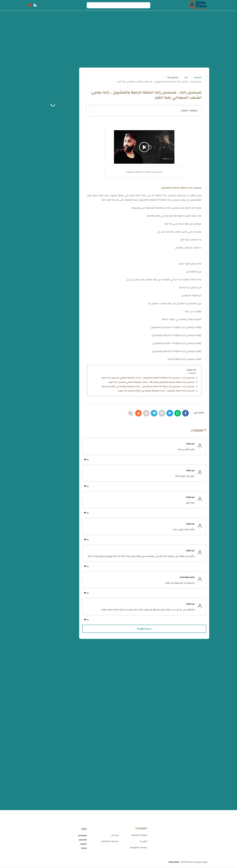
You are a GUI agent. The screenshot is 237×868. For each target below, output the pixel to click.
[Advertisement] (118, 40)
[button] (35, 5)
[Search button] (91, 5)
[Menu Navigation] (30, 5)
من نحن (115, 836)
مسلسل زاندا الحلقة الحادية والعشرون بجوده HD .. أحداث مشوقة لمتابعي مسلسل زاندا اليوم (151, 382)
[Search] (118, 5)
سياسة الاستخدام (110, 842)
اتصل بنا (144, 842)
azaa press (174, 863)
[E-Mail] (159, 415)
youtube (83, 841)
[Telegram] (150, 415)
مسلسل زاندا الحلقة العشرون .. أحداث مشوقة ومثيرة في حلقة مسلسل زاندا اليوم (156, 391)
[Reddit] (133, 415)
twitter (84, 845)
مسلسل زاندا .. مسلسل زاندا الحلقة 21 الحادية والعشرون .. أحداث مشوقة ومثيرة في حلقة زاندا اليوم (148, 386)
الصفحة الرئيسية (139, 836)
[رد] (87, 461)
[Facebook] (185, 415)
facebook (82, 836)
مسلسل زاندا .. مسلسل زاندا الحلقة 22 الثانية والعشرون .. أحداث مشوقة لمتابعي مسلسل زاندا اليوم (148, 378)
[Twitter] (168, 415)
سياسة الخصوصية (139, 848)
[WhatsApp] (177, 415)
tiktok (84, 849)
